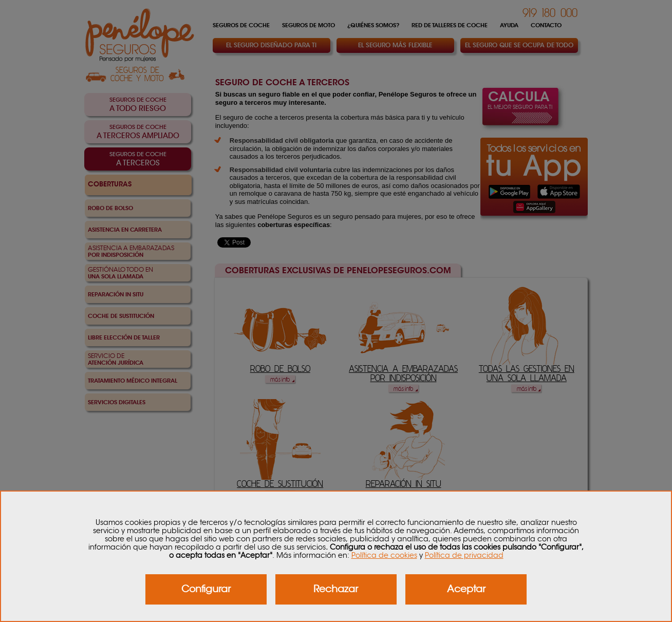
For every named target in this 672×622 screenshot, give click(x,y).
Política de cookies (384, 555)
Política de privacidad (464, 555)
